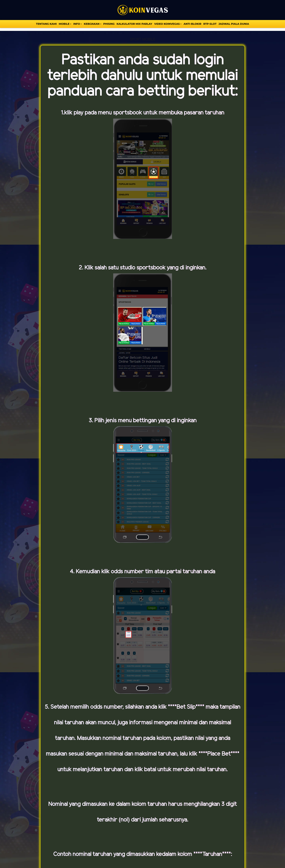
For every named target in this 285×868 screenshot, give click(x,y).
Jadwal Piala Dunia (234, 24)
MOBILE (64, 24)
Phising (109, 24)
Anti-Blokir (192, 24)
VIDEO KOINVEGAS (167, 24)
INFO (77, 24)
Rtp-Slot (210, 24)
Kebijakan (92, 24)
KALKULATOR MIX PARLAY (134, 24)
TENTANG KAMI (46, 24)
